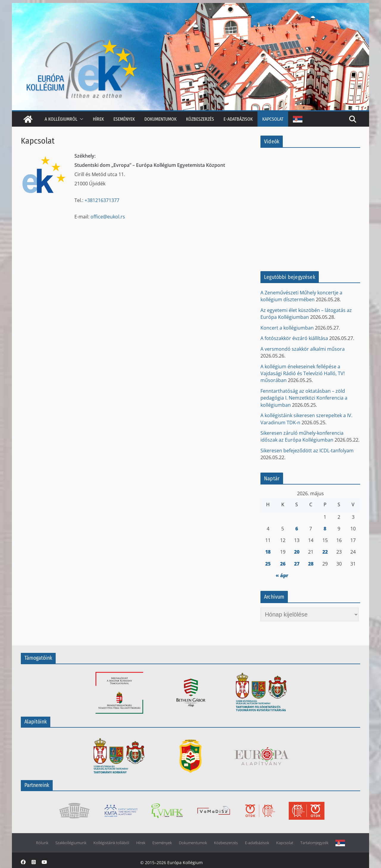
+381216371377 (102, 200)
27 (297, 564)
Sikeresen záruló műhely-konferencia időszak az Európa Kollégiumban (302, 436)
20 (297, 552)
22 (325, 552)
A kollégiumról (61, 119)
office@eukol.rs (108, 217)
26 (283, 564)
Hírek (98, 119)
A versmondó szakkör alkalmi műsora (303, 349)
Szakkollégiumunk (71, 843)
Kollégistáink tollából (111, 843)
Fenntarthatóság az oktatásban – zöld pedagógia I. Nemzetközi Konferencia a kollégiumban (304, 398)
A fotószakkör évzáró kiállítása (294, 338)
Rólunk (42, 843)
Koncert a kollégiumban (287, 328)
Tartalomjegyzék (314, 843)
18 (268, 552)
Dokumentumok (160, 119)
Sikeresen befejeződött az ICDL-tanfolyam (307, 451)
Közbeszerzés (200, 119)
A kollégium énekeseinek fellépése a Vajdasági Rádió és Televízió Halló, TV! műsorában (303, 374)
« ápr (282, 575)
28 (311, 564)
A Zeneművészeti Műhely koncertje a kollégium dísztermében (301, 296)
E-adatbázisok (238, 119)
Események (124, 119)
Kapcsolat (273, 119)
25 (268, 564)
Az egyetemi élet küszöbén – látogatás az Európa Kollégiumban (306, 314)
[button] (80, 119)
